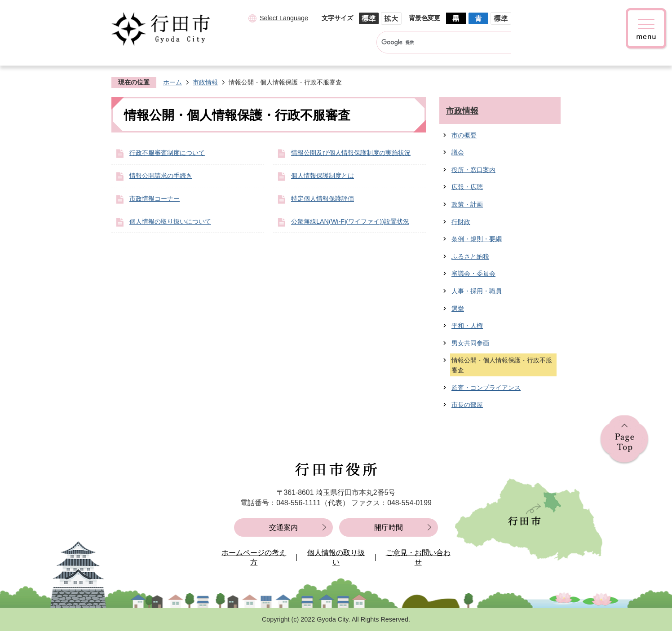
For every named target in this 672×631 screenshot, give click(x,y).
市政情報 (205, 82)
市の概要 (464, 135)
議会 (458, 152)
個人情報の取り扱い (336, 558)
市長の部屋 (467, 405)
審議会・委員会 (473, 274)
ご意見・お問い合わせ (418, 558)
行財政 (461, 222)
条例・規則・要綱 (477, 239)
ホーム (172, 82)
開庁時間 (389, 527)
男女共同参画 (470, 343)
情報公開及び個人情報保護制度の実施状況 (351, 153)
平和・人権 (467, 326)
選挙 (458, 309)
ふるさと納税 (470, 256)
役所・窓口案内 (473, 170)
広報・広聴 (467, 187)
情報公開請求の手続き (161, 176)
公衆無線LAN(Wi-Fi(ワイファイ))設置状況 (350, 221)
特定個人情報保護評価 (323, 199)
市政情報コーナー (155, 199)
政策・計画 (467, 204)
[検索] (435, 42)
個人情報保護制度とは (323, 176)
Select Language (284, 18)
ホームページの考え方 (254, 558)
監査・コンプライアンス (486, 388)
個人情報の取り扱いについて (170, 221)
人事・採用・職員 (477, 291)
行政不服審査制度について (167, 153)
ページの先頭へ (624, 440)
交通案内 (283, 527)
